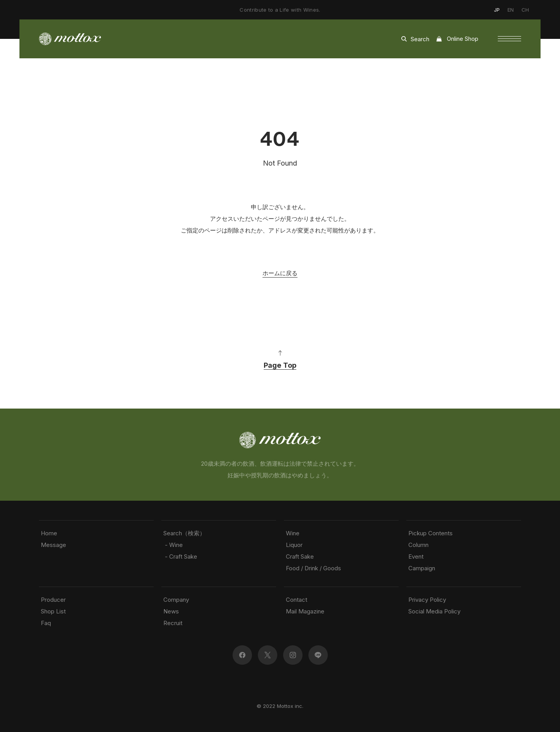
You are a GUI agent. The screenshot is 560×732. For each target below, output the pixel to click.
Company (176, 600)
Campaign (422, 568)
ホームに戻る (280, 273)
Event (416, 556)
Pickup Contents (430, 533)
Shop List (53, 611)
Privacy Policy (427, 600)
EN (511, 10)
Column (418, 545)
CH (525, 10)
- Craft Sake (180, 556)
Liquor (294, 545)
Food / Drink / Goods (313, 568)
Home (49, 533)
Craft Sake (300, 556)
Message (53, 545)
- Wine (173, 545)
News (171, 611)
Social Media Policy (434, 611)
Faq (46, 623)
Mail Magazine (305, 611)
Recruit (173, 623)
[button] (509, 39)
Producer (53, 600)
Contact (297, 600)
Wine (293, 533)
